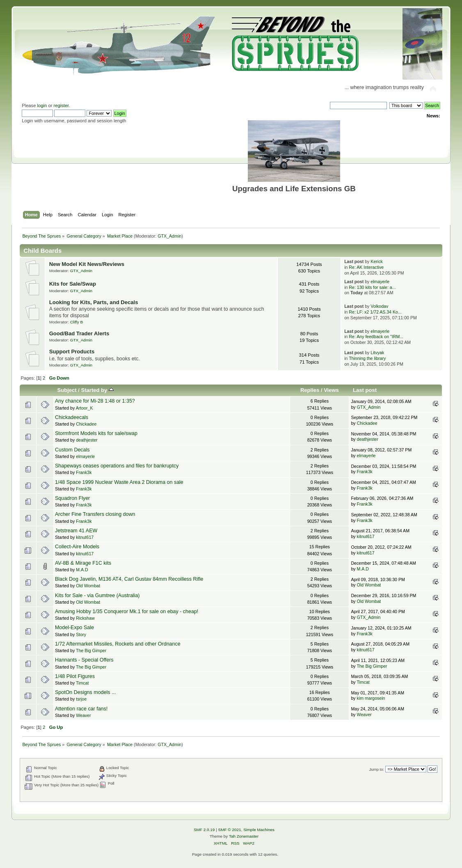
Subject (67, 390)
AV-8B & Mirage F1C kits (83, 563)
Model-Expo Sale (74, 628)
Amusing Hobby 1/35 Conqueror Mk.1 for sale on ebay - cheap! (127, 611)
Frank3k (84, 472)
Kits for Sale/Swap (73, 284)
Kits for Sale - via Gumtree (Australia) (97, 595)
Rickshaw (85, 618)
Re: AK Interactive (366, 267)
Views (331, 390)
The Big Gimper (91, 650)
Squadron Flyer (72, 498)
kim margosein (371, 698)
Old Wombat (88, 586)
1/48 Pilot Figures (75, 676)
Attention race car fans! (81, 709)
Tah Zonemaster (244, 836)
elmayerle (380, 282)
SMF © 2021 (230, 830)
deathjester (87, 440)
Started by (97, 390)
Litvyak (377, 353)
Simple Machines (259, 830)
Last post (365, 390)
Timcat (82, 683)
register (61, 105)
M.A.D (82, 570)
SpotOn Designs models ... (85, 692)
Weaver (83, 715)
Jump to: (377, 769)
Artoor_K (85, 408)
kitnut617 (85, 537)
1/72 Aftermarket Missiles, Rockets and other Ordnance (118, 644)
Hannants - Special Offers (84, 660)
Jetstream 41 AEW (76, 531)
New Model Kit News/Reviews (87, 264)
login (42, 105)
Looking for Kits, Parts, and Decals (94, 302)
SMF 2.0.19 (204, 830)
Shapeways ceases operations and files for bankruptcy (117, 466)
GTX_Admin (169, 236)
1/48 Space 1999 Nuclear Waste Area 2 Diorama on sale (119, 482)
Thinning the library (367, 358)
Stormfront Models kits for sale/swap (96, 433)
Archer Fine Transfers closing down (95, 514)
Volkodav (379, 306)
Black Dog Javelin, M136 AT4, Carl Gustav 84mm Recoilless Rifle (129, 579)
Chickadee (86, 424)
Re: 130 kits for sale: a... (372, 287)
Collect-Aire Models (77, 547)
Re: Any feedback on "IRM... (376, 337)
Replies (310, 390)
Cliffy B (77, 322)
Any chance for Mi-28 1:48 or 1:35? (95, 401)
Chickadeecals (72, 417)
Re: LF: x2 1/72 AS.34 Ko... (375, 312)
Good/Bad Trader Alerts (79, 333)
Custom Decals (72, 450)
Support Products (72, 352)
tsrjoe (81, 699)
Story (81, 634)
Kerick (376, 261)
